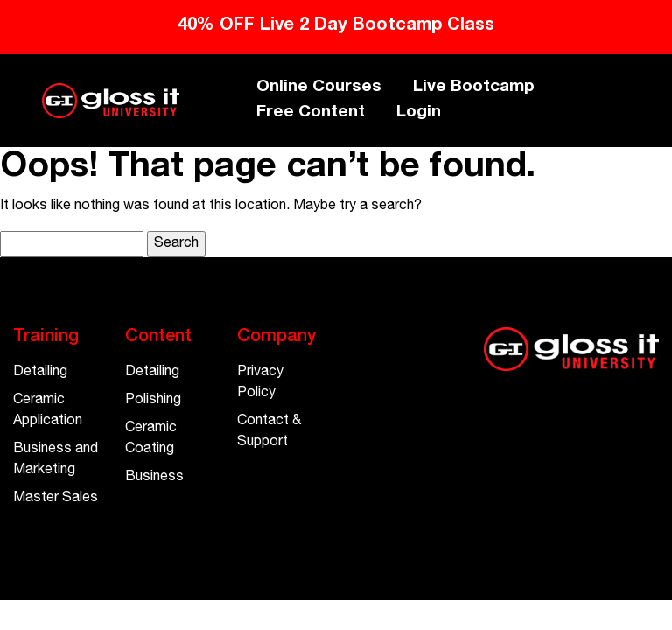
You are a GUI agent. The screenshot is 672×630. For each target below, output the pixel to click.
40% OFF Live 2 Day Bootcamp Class (336, 26)
